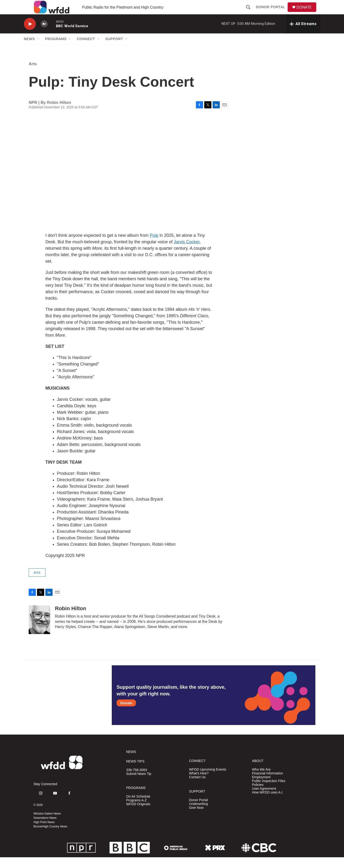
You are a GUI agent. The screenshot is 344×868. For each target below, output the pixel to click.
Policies (258, 796)
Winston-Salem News (47, 824)
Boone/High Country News (50, 837)
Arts (33, 75)
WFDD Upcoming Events (208, 780)
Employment (261, 788)
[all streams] (303, 35)
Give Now (196, 818)
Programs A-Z (136, 811)
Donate (126, 714)
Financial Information (268, 784)
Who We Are (261, 780)
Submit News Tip (139, 785)
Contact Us (197, 788)
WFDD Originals (138, 815)
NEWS (131, 763)
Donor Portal (272, 12)
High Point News (44, 833)
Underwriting (198, 815)
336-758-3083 (137, 781)
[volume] (44, 35)
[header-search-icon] (250, 12)
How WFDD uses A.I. (268, 803)
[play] (30, 35)
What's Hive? (199, 784)
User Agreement (264, 799)
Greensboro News (45, 829)
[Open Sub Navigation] (38, 50)
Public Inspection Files (269, 792)
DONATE (307, 13)
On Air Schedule (138, 807)
